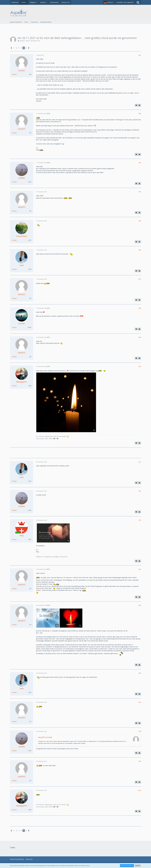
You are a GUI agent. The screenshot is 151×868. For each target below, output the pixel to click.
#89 (140, 337)
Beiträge (14, 74)
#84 (140, 192)
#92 (140, 491)
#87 (140, 279)
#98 (140, 731)
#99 (140, 761)
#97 (140, 702)
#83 (140, 163)
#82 (140, 114)
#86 (140, 250)
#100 (139, 790)
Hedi (39, 590)
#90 (140, 366)
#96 (140, 673)
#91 (140, 462)
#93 (140, 520)
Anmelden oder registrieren (125, 2)
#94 (140, 569)
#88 (140, 308)
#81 (140, 55)
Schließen (138, 866)
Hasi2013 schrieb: (45, 737)
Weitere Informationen (127, 866)
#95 (140, 605)
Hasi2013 (22, 41)
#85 (140, 221)
